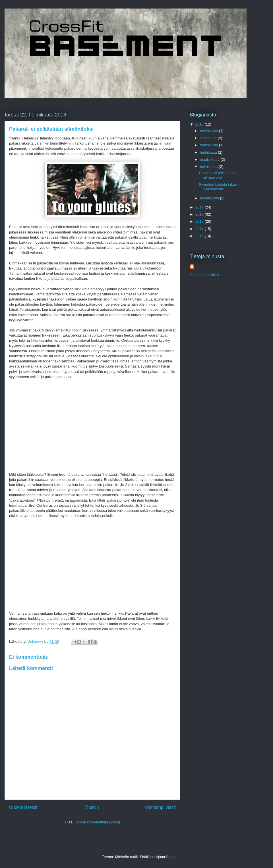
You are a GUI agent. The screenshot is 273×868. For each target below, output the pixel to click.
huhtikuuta (209, 152)
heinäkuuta (209, 131)
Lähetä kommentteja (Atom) (97, 822)
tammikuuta (210, 198)
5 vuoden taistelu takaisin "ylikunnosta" (220, 187)
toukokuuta (209, 145)
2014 (200, 229)
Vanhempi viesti (160, 807)
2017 (200, 207)
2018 (200, 124)
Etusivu (92, 807)
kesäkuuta (209, 138)
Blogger (172, 857)
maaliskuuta (210, 159)
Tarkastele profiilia (204, 275)
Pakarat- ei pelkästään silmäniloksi (217, 175)
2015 (200, 221)
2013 (200, 236)
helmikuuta (209, 167)
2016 (200, 214)
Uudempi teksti (24, 807)
